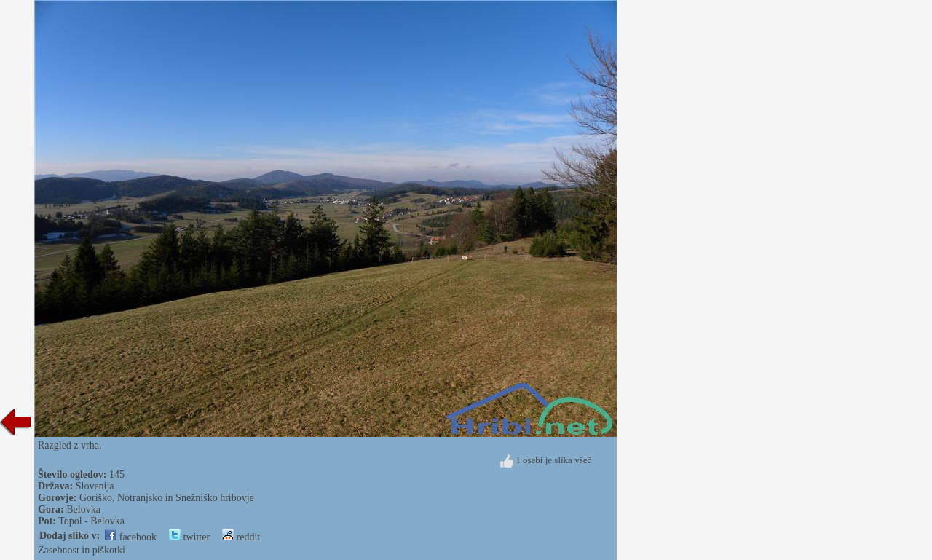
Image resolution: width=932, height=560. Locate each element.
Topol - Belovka (91, 521)
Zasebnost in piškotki (82, 550)
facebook (131, 537)
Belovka (83, 509)
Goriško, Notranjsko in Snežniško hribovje (167, 498)
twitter (189, 537)
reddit (241, 537)
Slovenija (95, 486)
